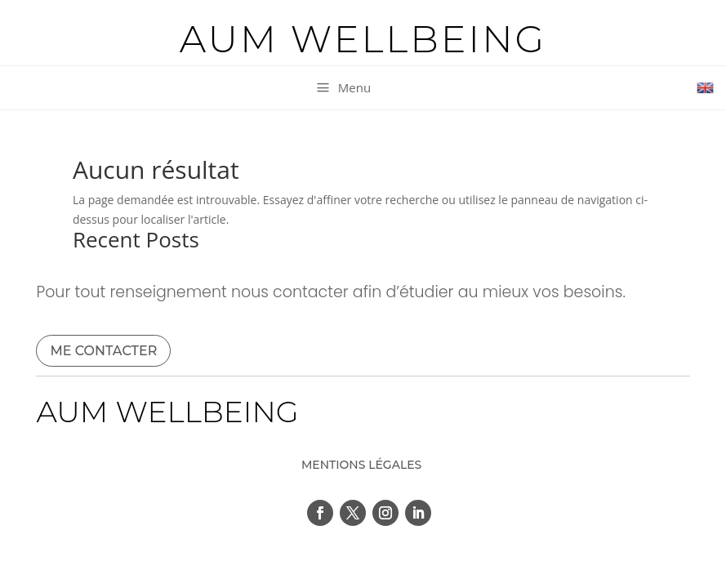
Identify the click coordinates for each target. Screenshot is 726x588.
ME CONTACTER (103, 351)
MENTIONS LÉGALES (361, 465)
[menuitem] (342, 88)
